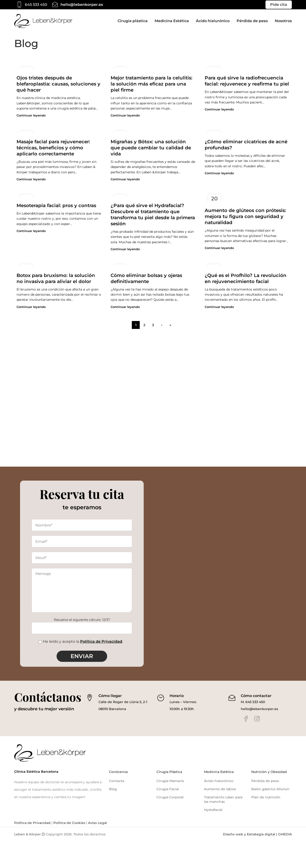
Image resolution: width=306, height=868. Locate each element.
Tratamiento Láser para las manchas (223, 800)
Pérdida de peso (265, 781)
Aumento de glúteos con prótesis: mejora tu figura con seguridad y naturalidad (245, 216)
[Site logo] (43, 21)
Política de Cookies (69, 823)
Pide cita (279, 5)
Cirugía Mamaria (170, 781)
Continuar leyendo (31, 115)
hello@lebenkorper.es (259, 709)
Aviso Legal (97, 823)
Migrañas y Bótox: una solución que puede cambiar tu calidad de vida (151, 148)
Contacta (117, 781)
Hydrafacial (213, 810)
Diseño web (233, 834)
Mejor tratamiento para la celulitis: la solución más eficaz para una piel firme (151, 84)
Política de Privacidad (101, 641)
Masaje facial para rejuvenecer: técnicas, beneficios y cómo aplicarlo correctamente (53, 148)
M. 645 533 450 (253, 702)
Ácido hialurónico (219, 781)
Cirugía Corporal (170, 797)
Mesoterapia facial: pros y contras (56, 205)
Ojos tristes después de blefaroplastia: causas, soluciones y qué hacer (58, 84)
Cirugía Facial (168, 789)
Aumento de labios (220, 789)
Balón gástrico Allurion (270, 789)
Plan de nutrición (266, 797)
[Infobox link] (31, 5)
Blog (113, 789)
